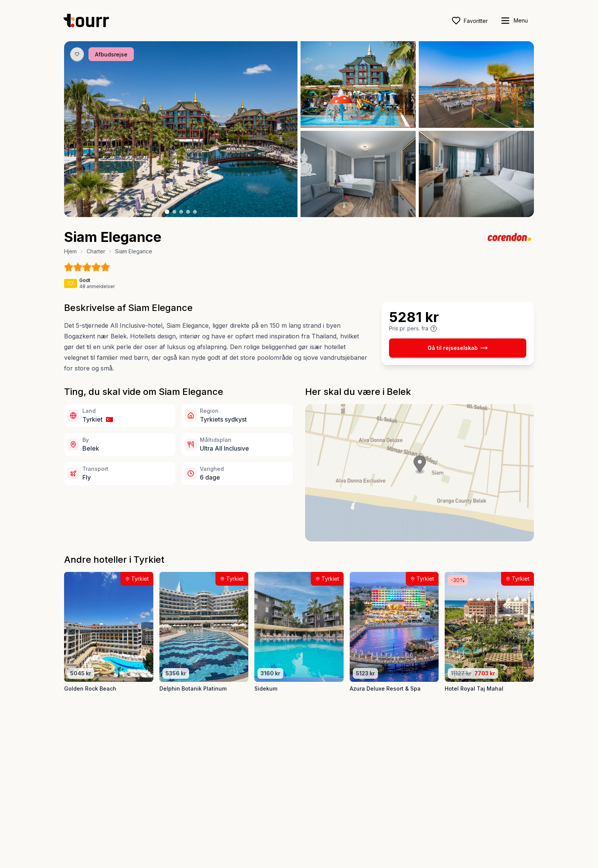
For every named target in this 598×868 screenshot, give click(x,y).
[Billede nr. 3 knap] (181, 212)
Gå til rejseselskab (458, 348)
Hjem (70, 251)
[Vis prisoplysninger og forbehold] (434, 329)
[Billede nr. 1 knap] (167, 212)
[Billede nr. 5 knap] (195, 212)
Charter (96, 251)
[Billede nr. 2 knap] (174, 212)
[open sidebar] (514, 21)
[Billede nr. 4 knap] (188, 212)
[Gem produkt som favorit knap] (77, 54)
